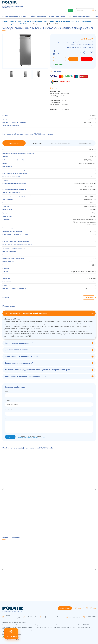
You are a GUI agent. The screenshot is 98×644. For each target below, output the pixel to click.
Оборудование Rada (38, 16)
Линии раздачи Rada (57, 16)
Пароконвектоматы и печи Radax (15, 16)
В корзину (73, 59)
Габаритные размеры (84, 143)
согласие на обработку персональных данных (31, 438)
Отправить (10, 437)
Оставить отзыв (89, 297)
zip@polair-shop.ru (74, 617)
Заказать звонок (65, 608)
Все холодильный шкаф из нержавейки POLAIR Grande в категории (29, 134)
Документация (37, 143)
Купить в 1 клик (59, 59)
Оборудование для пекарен (79, 16)
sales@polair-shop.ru (48, 617)
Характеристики (14, 143)
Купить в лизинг (87, 59)
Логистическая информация (61, 143)
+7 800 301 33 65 (91, 617)
